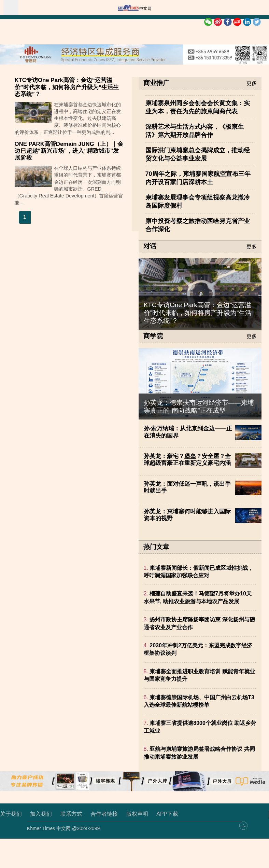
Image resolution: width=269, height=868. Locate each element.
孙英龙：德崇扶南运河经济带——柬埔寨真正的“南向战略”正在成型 (199, 407)
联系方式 (71, 814)
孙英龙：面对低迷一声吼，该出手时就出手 (187, 487)
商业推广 (156, 83)
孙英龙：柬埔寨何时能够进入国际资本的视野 (187, 515)
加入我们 (41, 814)
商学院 (153, 336)
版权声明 (137, 814)
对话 (150, 246)
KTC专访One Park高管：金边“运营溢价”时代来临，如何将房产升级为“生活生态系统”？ (67, 87)
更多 (252, 83)
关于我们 (11, 814)
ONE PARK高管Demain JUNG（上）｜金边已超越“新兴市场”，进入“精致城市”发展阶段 (69, 151)
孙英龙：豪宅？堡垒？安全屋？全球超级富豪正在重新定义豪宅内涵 (187, 460)
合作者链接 (104, 814)
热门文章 (156, 547)
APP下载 (167, 814)
